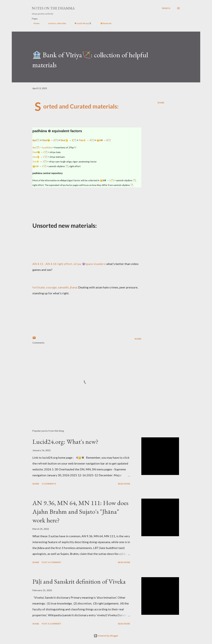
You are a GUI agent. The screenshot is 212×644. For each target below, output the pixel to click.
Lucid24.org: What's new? (65, 442)
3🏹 (92, 140)
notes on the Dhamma (53, 8)
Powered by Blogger (106, 636)
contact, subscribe (55, 23)
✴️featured (104, 23)
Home (35, 23)
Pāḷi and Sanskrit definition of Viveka (79, 581)
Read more (124, 484)
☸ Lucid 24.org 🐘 (81, 23)
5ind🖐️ (64, 140)
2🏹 (56, 140)
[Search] (166, 8)
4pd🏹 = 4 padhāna (42, 147)
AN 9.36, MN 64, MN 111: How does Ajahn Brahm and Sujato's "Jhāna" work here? (80, 511)
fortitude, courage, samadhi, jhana (55, 287)
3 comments (49, 484)
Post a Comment (52, 562)
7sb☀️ (82, 140)
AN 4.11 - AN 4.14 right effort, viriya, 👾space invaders (69, 264)
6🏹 (109, 140)
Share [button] (161, 103)
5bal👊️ (46, 140)
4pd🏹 (36, 140)
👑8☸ (100, 140)
